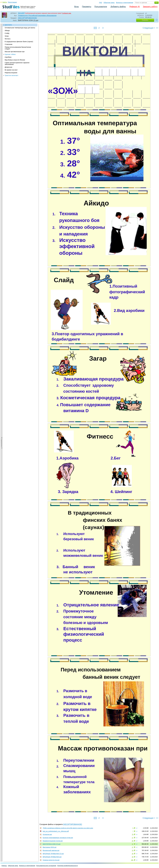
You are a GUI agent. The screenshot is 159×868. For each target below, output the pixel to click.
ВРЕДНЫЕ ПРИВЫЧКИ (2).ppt (53, 854)
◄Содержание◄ (2, 61)
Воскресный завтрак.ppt (51, 850)
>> (157, 28)
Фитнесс (8, 39)
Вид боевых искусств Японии (15, 60)
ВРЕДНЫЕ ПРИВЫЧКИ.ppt (52, 857)
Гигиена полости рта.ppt (51, 860)
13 (133, 850)
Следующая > (149, 28)
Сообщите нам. (67, 13)
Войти (5, 2)
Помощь (4, 866)
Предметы (87, 7)
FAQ (101, 3)
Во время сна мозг (11, 70)
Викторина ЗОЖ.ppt (50, 847)
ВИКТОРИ (8, 25)
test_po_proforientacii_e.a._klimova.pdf (56, 831)
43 (133, 857)
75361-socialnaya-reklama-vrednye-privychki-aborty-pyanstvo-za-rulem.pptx (68, 828)
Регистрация (12, 2)
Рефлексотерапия (11, 73)
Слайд (7, 33)
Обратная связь (109, 3)
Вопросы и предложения (125, 3)
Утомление (9, 44)
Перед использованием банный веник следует (18, 48)
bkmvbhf (21, 13)
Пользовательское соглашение (46, 866)
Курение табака (10, 54)
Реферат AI (135, 7)
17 (133, 838)
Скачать (145, 20)
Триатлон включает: (12, 75)
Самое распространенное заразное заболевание (17, 64)
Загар (7, 36)
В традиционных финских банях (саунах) (19, 42)
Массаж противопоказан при (15, 52)
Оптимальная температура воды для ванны (20, 28)
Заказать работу (150, 7)
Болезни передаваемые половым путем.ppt (58, 838)
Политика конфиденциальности (67, 866)
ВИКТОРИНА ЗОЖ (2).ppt (52, 844)
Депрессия (8, 67)
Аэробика (8, 57)
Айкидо (7, 30)
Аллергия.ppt (47, 834)
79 (133, 834)
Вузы (77, 7)
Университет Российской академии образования (37, 16)
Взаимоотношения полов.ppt (53, 841)
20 (133, 841)
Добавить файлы (118, 7)
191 (132, 860)
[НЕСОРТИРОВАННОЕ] (27, 18)
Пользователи (101, 7)
